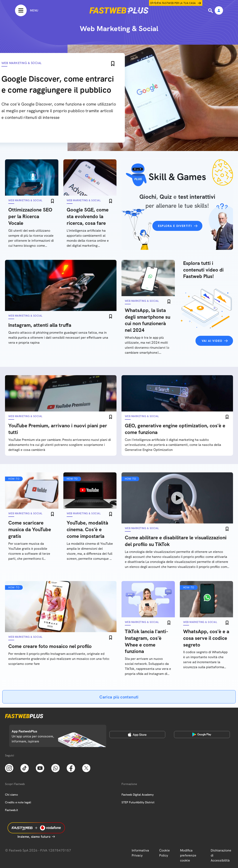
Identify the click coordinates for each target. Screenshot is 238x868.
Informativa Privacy (140, 853)
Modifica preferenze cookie (188, 855)
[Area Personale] (219, 11)
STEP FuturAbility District (138, 802)
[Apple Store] (137, 735)
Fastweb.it (11, 810)
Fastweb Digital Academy (138, 795)
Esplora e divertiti (175, 226)
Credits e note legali (18, 802)
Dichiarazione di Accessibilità (221, 855)
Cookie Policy (165, 853)
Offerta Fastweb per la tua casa (173, 3)
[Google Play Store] (202, 735)
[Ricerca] (211, 11)
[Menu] (27, 10)
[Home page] (119, 10)
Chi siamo (11, 795)
